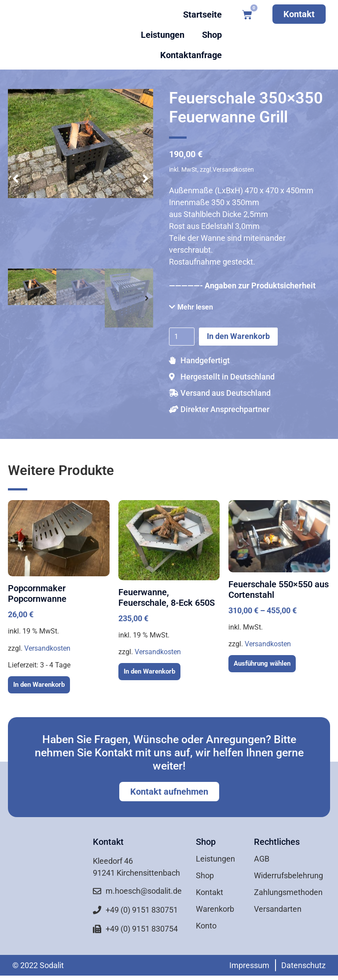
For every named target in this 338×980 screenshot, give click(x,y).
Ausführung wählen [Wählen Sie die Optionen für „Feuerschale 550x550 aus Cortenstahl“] (262, 663)
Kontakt (209, 892)
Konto (206, 926)
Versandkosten (47, 648)
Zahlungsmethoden (288, 892)
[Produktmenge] (182, 336)
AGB (262, 859)
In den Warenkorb (238, 336)
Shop (212, 35)
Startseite (202, 15)
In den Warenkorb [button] (39, 685)
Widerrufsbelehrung (288, 875)
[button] (16, 179)
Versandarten (278, 909)
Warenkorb (215, 909)
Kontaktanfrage (191, 55)
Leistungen (163, 35)
